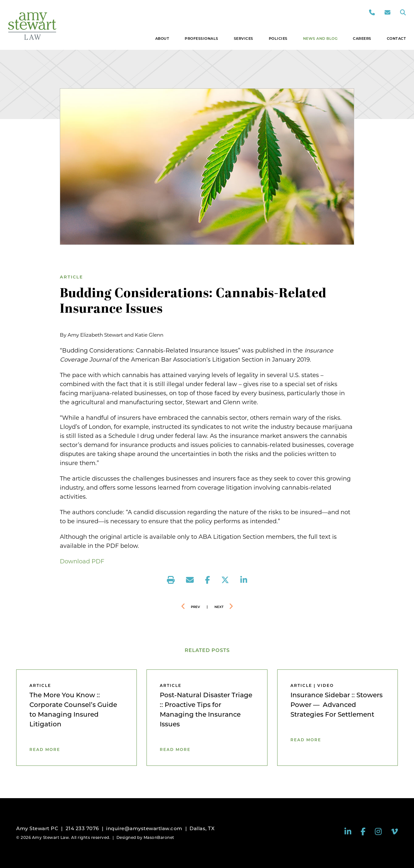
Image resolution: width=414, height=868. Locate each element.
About (162, 38)
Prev (195, 607)
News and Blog (320, 38)
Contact (397, 38)
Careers (362, 38)
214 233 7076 (82, 828)
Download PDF (82, 561)
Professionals (202, 38)
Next (219, 607)
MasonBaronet (159, 837)
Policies (278, 38)
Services (244, 38)
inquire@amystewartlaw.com (144, 828)
